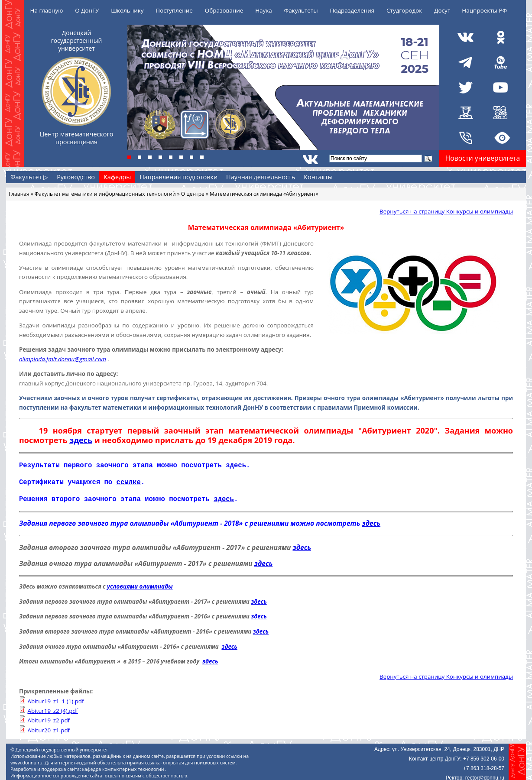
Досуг (442, 10)
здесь (81, 440)
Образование (224, 10)
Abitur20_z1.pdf (49, 728)
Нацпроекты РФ (484, 10)
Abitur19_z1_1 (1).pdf (55, 699)
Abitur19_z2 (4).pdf (53, 708)
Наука (264, 10)
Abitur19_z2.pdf (49, 718)
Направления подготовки (178, 177)
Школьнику (127, 10)
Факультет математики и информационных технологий (105, 194)
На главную (47, 10)
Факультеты (301, 10)
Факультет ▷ (29, 177)
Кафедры (117, 177)
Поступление (174, 10)
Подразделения (352, 10)
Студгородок (404, 10)
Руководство (76, 177)
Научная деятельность (261, 177)
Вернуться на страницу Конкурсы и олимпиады (446, 211)
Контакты (318, 177)
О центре (193, 194)
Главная (19, 194)
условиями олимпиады (140, 584)
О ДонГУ (87, 10)
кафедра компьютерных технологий (124, 767)
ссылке (129, 481)
